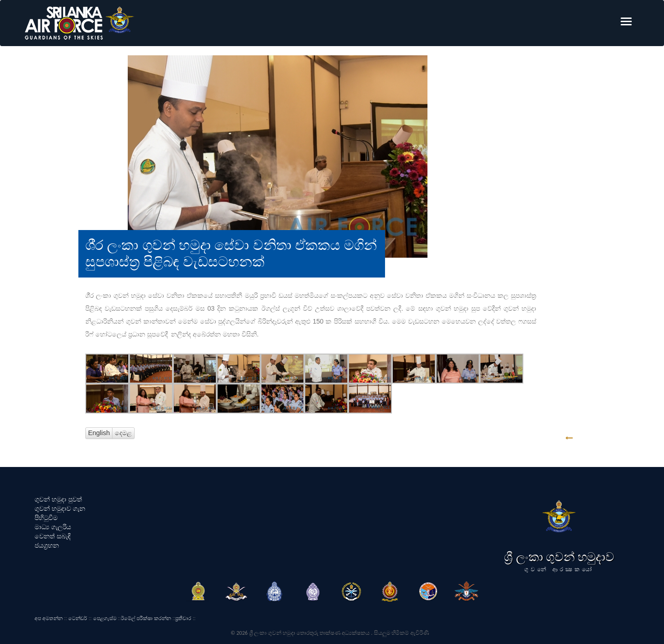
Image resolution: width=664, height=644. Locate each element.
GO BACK (598, 438)
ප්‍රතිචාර (183, 618)
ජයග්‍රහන (47, 545)
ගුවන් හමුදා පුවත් (58, 499)
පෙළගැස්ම (105, 618)
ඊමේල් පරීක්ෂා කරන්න (146, 618)
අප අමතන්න (49, 618)
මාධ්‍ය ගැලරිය (53, 527)
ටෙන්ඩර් (78, 618)
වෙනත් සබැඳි (53, 536)
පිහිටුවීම (46, 518)
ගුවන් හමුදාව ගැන (60, 508)
